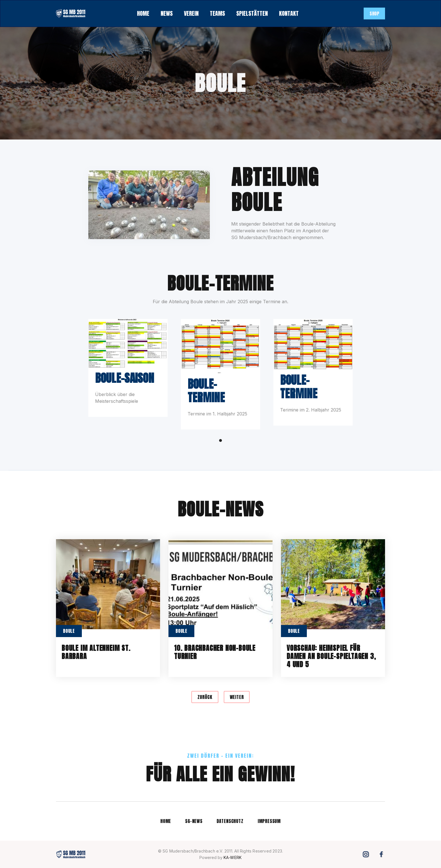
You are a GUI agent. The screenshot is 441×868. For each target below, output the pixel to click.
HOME (143, 13)
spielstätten (252, 13)
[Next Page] (237, 697)
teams (217, 13)
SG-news (194, 821)
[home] (71, 14)
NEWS (167, 13)
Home (166, 821)
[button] (167, 14)
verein (191, 13)
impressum (269, 821)
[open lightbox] (128, 344)
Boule (69, 631)
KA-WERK (233, 857)
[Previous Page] (205, 697)
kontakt (289, 13)
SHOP (374, 14)
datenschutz (230, 821)
